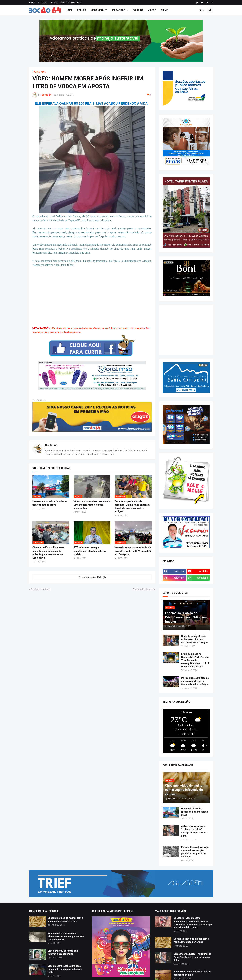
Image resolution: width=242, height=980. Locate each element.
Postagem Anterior (41, 589)
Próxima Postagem (143, 589)
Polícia (82, 10)
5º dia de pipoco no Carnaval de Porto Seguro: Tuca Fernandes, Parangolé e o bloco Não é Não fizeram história (195, 660)
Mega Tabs (119, 10)
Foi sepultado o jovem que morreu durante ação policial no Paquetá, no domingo (195, 852)
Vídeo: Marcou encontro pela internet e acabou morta (63, 952)
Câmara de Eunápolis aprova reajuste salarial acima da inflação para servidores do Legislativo (48, 553)
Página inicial (39, 72)
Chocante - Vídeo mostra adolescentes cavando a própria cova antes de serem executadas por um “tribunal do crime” (193, 923)
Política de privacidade (71, 3)
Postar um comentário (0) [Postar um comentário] (92, 577)
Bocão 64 (51, 445)
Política (138, 10)
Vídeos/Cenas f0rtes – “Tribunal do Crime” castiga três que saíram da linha (195, 831)
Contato (54, 3)
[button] (202, 10)
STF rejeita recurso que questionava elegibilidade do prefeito (90, 551)
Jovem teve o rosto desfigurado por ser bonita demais (193, 973)
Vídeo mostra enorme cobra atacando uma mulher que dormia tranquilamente (66, 936)
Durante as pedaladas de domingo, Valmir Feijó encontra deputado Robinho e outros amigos (132, 506)
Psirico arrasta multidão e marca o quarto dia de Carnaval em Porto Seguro (195, 681)
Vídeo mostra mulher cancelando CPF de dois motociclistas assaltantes (92, 505)
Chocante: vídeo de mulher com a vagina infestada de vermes (65, 919)
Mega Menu (98, 10)
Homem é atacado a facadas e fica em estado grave (49, 503)
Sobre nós (42, 3)
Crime (164, 10)
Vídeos (152, 10)
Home (32, 3)
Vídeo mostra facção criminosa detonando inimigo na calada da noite (65, 969)
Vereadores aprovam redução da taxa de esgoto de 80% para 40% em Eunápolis (133, 551)
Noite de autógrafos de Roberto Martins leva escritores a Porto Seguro (195, 639)
